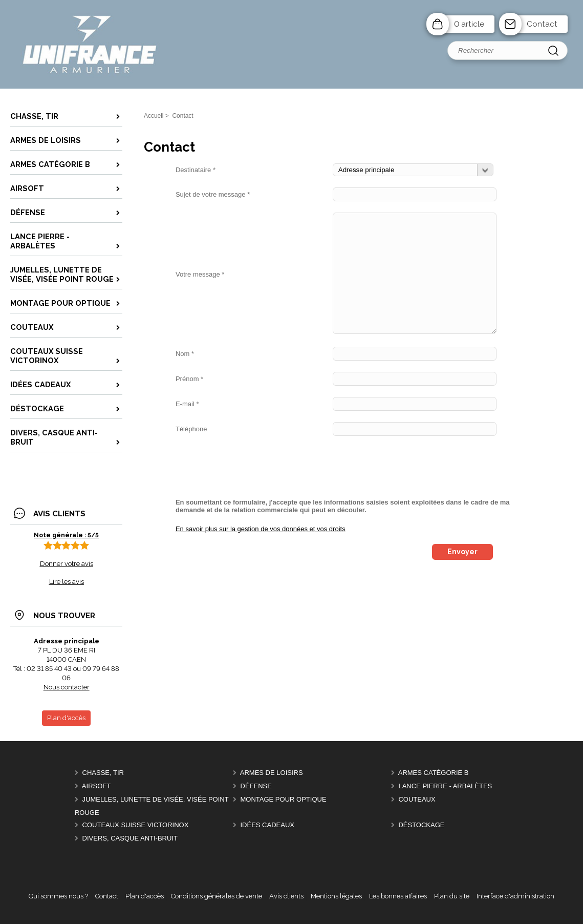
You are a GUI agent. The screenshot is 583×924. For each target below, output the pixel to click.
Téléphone (191, 429)
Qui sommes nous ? (58, 896)
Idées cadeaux (267, 825)
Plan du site (452, 896)
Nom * (185, 354)
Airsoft (96, 786)
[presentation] (253, 467)
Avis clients (286, 896)
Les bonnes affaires (398, 896)
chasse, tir (103, 773)
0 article (469, 24)
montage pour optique (284, 799)
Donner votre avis (67, 564)
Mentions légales (336, 896)
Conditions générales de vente (217, 896)
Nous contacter (67, 687)
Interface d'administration (515, 896)
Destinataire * (196, 170)
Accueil (154, 116)
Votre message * (200, 274)
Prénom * (189, 379)
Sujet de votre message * (213, 194)
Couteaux (417, 799)
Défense (256, 786)
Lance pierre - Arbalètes (445, 786)
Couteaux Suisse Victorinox (136, 825)
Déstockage (421, 825)
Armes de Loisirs (272, 773)
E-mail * (187, 404)
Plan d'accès (145, 896)
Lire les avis (67, 582)
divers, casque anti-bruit (130, 838)
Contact (542, 24)
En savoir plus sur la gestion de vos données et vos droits (261, 529)
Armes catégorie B (434, 773)
